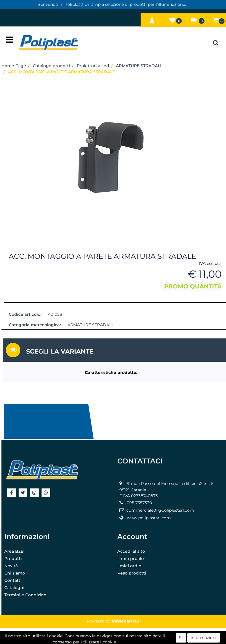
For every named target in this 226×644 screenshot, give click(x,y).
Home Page (14, 66)
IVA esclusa (210, 263)
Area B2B (14, 551)
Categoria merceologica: (35, 325)
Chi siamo (15, 573)
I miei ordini (130, 566)
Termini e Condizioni (26, 595)
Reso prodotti (132, 573)
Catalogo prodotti (51, 66)
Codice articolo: (25, 314)
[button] (152, 19)
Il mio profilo (131, 559)
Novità (11, 566)
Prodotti (13, 559)
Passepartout (126, 621)
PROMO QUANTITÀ (193, 286)
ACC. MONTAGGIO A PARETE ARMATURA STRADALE (62, 72)
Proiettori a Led (93, 66)
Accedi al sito (131, 551)
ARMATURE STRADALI (139, 66)
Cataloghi (14, 588)
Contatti (13, 580)
